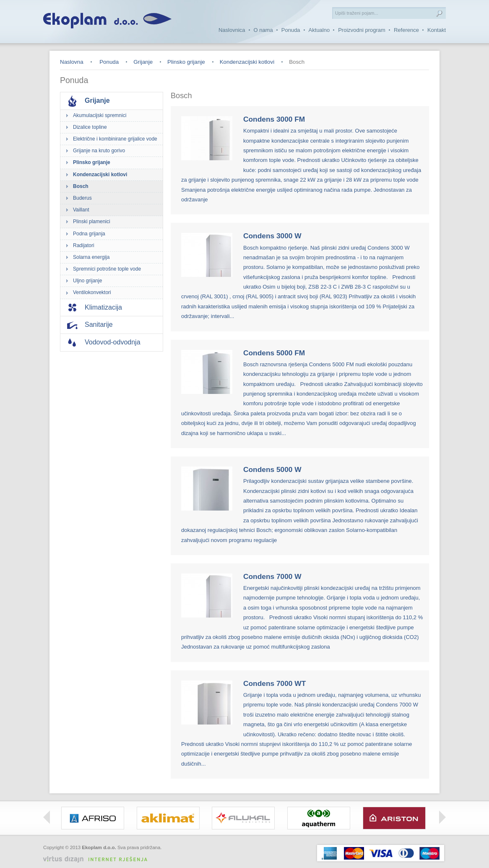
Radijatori (84, 245)
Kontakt (437, 30)
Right (442, 817)
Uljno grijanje (87, 281)
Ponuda (291, 30)
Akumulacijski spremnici (100, 115)
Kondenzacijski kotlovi (247, 62)
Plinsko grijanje (186, 62)
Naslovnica (232, 30)
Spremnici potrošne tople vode (107, 269)
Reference (406, 30)
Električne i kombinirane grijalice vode (115, 139)
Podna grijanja (89, 234)
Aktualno (319, 30)
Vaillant (81, 210)
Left (47, 817)
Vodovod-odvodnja (113, 342)
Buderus (82, 198)
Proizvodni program (362, 30)
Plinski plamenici (92, 222)
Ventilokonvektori (92, 292)
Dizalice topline (90, 127)
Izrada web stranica (142, 854)
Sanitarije (99, 325)
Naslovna (72, 62)
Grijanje (143, 62)
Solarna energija (91, 257)
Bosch (81, 186)
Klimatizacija (103, 307)
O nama (263, 30)
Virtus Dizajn (99, 859)
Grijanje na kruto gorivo (99, 151)
